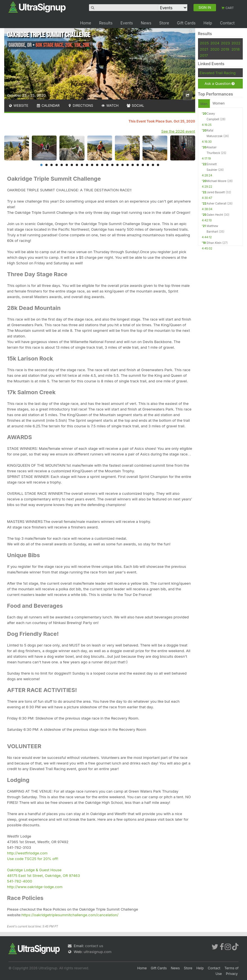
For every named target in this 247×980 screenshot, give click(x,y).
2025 (204, 43)
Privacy (232, 974)
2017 (204, 55)
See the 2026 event (178, 131)
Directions (80, 106)
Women (219, 103)
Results (106, 23)
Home (85, 23)
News (146, 23)
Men (204, 104)
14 (107, 165)
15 (112, 165)
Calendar (48, 106)
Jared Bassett (216, 192)
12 (97, 165)
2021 (204, 49)
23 (153, 165)
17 (123, 165)
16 (117, 165)
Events (127, 23)
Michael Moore (217, 181)
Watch (110, 106)
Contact (227, 23)
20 (138, 165)
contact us (94, 946)
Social (135, 106)
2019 (225, 49)
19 (133, 165)
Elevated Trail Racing (218, 73)
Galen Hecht (215, 215)
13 (102, 165)
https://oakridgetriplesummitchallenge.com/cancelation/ (70, 915)
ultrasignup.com (98, 952)
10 (87, 165)
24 (158, 165)
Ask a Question (220, 84)
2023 (225, 43)
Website (18, 106)
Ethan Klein (214, 243)
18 (128, 165)
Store (164, 23)
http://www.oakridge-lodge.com (35, 887)
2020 (215, 49)
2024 (215, 43)
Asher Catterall (217, 203)
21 (143, 165)
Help (208, 23)
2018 (236, 49)
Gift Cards (186, 23)
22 (148, 165)
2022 (236, 43)
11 (92, 165)
